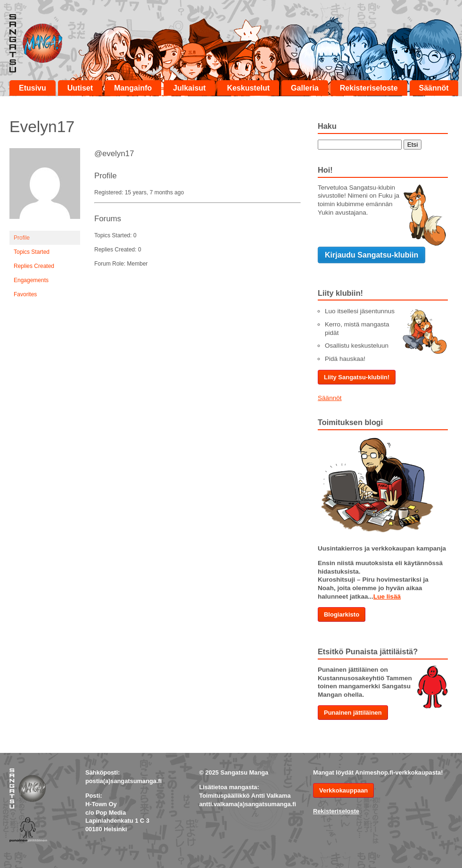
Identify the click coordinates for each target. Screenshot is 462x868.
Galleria (305, 88)
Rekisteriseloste (369, 88)
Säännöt (434, 88)
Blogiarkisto (342, 614)
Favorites (25, 294)
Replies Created (34, 266)
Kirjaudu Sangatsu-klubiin (371, 255)
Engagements (31, 280)
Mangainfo (133, 88)
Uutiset (80, 88)
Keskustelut (248, 88)
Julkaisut (189, 88)
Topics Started (32, 252)
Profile (22, 238)
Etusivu (33, 88)
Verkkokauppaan (343, 790)
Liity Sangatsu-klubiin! (357, 377)
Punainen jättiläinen (353, 713)
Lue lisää (387, 597)
